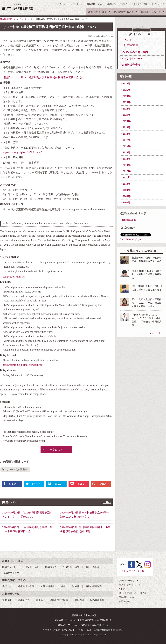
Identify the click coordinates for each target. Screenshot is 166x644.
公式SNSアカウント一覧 (133, 571)
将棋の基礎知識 (94, 586)
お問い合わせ (76, 4)
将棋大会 (7, 586)
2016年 (127, 146)
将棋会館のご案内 (59, 600)
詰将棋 (76, 586)
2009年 (127, 190)
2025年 (127, 90)
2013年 (127, 165)
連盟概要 (7, 600)
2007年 (127, 202)
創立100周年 (131, 45)
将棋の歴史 (24, 600)
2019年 (127, 127)
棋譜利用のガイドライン (118, 4)
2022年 (127, 109)
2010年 (127, 184)
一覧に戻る (56, 450)
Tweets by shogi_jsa (131, 239)
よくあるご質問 (140, 4)
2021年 (127, 115)
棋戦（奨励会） (94, 567)
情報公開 (79, 600)
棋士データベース (13, 573)
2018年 (127, 134)
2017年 (127, 140)
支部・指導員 (48, 586)
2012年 (127, 171)
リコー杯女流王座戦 (17, 470)
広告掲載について (95, 4)
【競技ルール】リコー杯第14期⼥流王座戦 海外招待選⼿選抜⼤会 (41, 77)
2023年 (127, 102)
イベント (23, 19)
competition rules (12, 277)
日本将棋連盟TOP (8, 19)
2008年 (127, 196)
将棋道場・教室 (26, 586)
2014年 (127, 159)
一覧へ (107, 502)
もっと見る (157, 333)
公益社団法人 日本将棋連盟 (18, 7)
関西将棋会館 (97, 600)
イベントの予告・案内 (135, 52)
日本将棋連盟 (128, 220)
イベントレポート (132, 59)
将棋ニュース (9, 567)
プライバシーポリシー (129, 581)
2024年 (127, 96)
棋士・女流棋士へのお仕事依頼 (133, 593)
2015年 (127, 152)
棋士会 (40, 600)
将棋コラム (51, 567)
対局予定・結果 (71, 567)
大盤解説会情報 (131, 65)
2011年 (127, 178)
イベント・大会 (31, 567)
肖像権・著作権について (130, 585)
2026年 (127, 84)
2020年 (127, 121)
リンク (122, 589)
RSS (64, 4)
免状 (63, 586)
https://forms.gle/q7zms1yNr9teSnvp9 (23, 152)
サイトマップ (158, 4)
